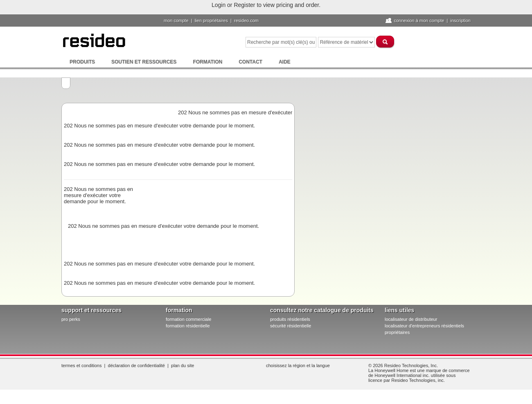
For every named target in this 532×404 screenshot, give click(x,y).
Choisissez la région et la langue (298, 365)
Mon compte (176, 20)
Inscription (460, 20)
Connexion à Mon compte (419, 20)
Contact (250, 62)
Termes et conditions (81, 365)
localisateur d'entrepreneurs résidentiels (424, 326)
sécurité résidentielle (291, 326)
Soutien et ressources (144, 62)
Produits (82, 62)
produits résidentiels (290, 319)
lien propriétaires (211, 20)
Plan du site (183, 365)
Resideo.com (246, 20)
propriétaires (397, 332)
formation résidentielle (188, 326)
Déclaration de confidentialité (136, 365)
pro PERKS (71, 319)
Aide (285, 62)
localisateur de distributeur (411, 319)
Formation (207, 62)
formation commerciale (188, 319)
